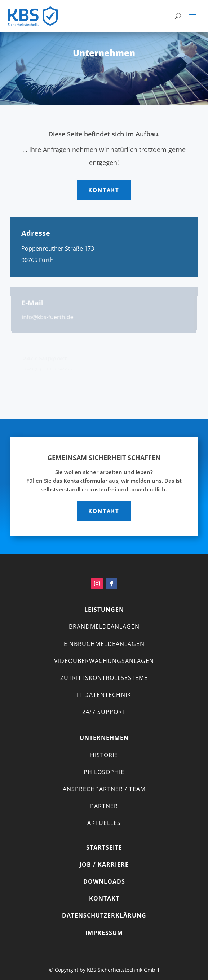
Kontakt (104, 190)
